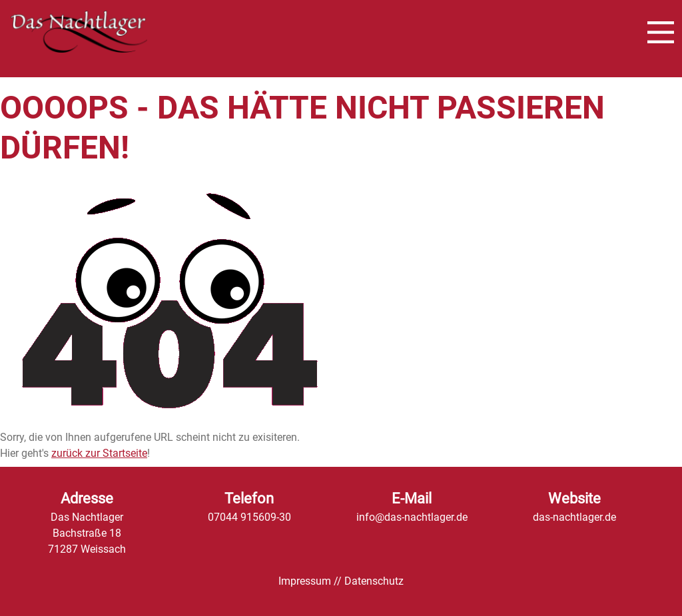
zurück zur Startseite (99, 453)
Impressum (305, 581)
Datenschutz (374, 581)
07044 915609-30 (249, 517)
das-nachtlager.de (574, 517)
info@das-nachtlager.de (412, 517)
